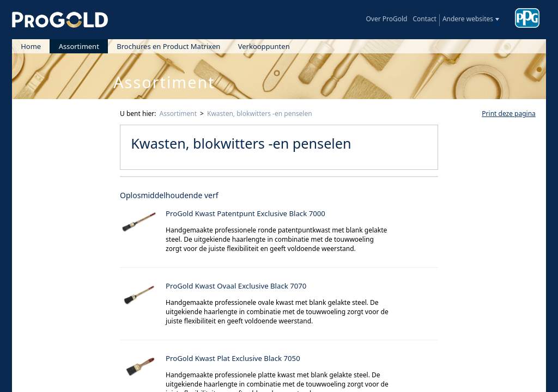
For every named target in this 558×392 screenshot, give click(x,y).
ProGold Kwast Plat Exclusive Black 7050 (233, 358)
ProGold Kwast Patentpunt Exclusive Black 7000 (245, 213)
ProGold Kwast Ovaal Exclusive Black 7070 (236, 286)
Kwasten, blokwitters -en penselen (260, 114)
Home (31, 46)
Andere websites (468, 19)
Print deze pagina (508, 114)
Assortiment (79, 46)
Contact (424, 19)
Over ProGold (386, 19)
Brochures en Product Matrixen (168, 46)
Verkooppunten (264, 46)
